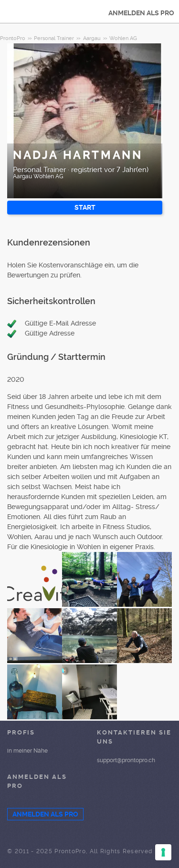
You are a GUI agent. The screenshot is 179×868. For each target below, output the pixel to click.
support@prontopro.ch (126, 760)
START (85, 207)
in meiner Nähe (27, 751)
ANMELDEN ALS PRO (141, 13)
